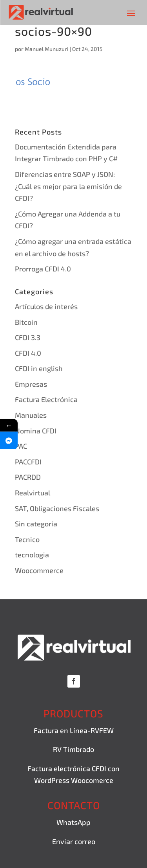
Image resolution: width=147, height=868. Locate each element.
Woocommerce (39, 570)
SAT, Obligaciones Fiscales (57, 508)
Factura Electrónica (46, 399)
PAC (21, 446)
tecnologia (32, 555)
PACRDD (28, 477)
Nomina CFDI (36, 431)
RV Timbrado (73, 749)
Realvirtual (33, 493)
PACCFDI (28, 462)
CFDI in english (39, 368)
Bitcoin (26, 322)
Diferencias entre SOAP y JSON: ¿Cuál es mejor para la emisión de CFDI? (68, 186)
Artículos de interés (46, 306)
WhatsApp (73, 822)
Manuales (31, 415)
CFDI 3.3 (28, 337)
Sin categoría (36, 524)
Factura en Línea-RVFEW (74, 730)
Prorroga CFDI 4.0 (43, 269)
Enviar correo (74, 841)
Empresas (31, 384)
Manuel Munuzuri (47, 49)
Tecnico (27, 539)
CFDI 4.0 (28, 353)
